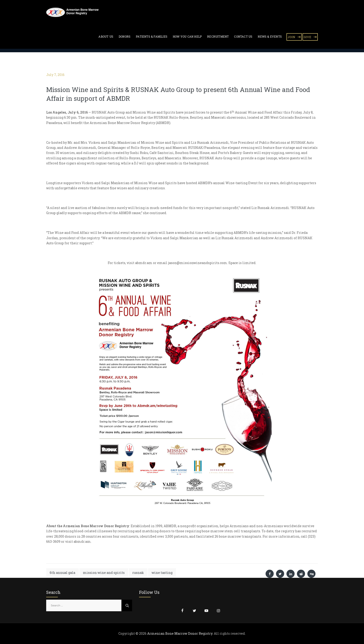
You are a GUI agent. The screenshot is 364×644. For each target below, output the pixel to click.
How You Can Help (187, 36)
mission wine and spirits (104, 573)
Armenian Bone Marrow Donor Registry (180, 633)
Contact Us (243, 36)
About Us (106, 36)
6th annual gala (62, 573)
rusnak (138, 573)
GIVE (307, 37)
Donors (125, 36)
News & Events (270, 36)
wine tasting (162, 573)
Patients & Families (152, 36)
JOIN (291, 37)
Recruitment (218, 36)
